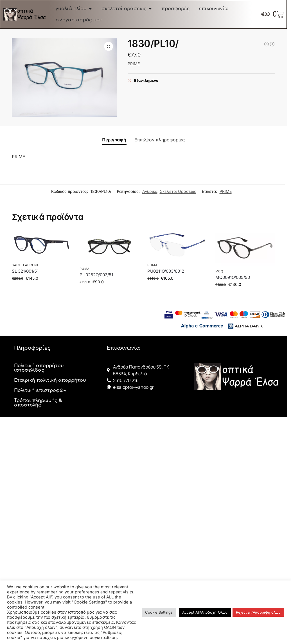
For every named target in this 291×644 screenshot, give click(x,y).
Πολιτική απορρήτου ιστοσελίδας (39, 368)
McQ (219, 271)
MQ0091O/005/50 (233, 277)
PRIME (226, 191)
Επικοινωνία (123, 348)
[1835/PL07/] (272, 44)
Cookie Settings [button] (159, 612)
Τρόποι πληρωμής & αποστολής (38, 403)
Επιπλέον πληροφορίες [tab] (160, 140)
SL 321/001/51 (25, 271)
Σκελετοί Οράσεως (178, 191)
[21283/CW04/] (267, 44)
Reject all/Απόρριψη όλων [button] (258, 612)
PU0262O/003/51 (96, 275)
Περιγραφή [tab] (114, 140)
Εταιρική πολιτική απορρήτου (50, 380)
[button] (109, 46)
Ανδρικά (150, 191)
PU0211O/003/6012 (166, 271)
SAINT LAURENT (25, 265)
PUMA (85, 269)
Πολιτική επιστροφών (40, 390)
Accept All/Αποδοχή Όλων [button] (205, 612)
